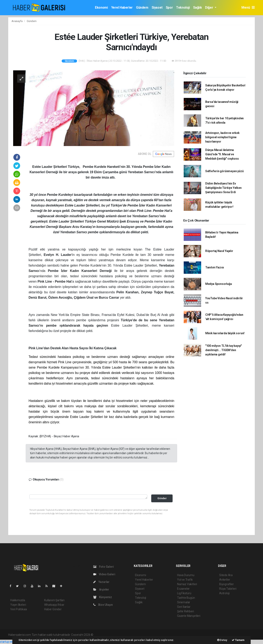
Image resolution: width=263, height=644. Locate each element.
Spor (169, 8)
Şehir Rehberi (186, 611)
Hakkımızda (18, 600)
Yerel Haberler (122, 8)
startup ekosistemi (12, 642)
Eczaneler (183, 589)
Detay (222, 640)
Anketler (225, 580)
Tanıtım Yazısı (215, 267)
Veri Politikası (19, 609)
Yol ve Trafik (185, 580)
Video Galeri (104, 574)
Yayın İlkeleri (18, 605)
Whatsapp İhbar (54, 605)
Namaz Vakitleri (187, 584)
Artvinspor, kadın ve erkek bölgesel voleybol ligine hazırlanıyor (222, 137)
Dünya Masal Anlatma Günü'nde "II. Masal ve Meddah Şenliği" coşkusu (222, 154)
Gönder (162, 498)
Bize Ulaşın (103, 605)
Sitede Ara (226, 575)
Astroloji (224, 593)
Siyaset (157, 8)
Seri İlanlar (184, 607)
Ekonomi (101, 8)
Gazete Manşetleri (189, 616)
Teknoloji (183, 8)
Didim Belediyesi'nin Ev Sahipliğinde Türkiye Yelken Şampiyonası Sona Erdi (223, 188)
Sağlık (198, 8)
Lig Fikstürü (184, 593)
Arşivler (101, 589)
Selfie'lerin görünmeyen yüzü (224, 171)
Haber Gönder (53, 609)
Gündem (142, 8)
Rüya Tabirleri (228, 589)
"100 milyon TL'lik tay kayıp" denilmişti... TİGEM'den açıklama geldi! (223, 350)
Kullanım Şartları (54, 600)
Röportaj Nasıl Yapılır (219, 251)
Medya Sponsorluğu (219, 284)
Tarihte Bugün (186, 598)
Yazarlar (101, 582)
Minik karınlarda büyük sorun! (225, 333)
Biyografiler (227, 584)
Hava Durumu (186, 575)
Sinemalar (184, 602)
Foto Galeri (104, 567)
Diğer (209, 8)
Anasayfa (17, 21)
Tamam (238, 640)
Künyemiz (103, 597)
